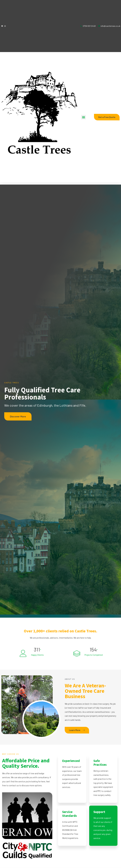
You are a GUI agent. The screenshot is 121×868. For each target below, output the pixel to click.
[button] (83, 117)
